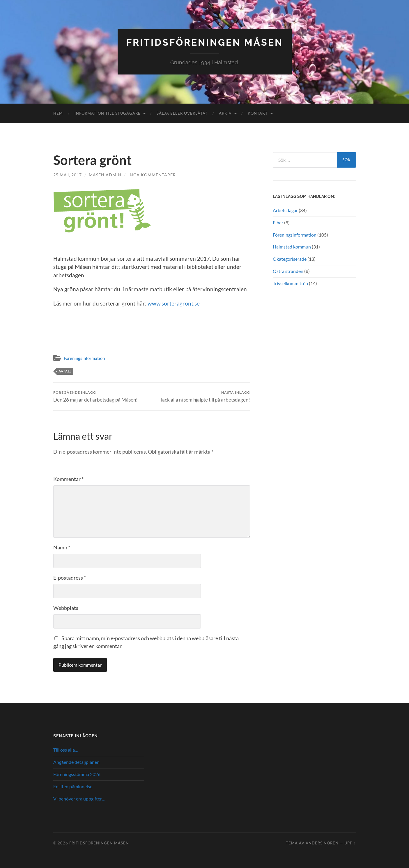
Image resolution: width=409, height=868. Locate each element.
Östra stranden (288, 271)
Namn (62, 547)
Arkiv (225, 113)
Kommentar (68, 479)
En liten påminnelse (73, 786)
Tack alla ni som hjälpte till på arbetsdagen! (205, 396)
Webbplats (66, 608)
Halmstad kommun (292, 247)
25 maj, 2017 (68, 175)
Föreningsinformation (84, 358)
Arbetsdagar (285, 210)
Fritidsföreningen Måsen (205, 42)
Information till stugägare (108, 113)
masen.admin (105, 175)
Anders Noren (322, 843)
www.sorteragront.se (174, 303)
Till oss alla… (66, 750)
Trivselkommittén (290, 283)
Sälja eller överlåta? (182, 113)
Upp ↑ (350, 843)
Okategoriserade (290, 259)
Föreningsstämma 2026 (77, 774)
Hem (58, 113)
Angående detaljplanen (76, 762)
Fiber (278, 222)
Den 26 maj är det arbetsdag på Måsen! (95, 396)
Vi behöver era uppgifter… (79, 799)
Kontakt (258, 113)
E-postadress (70, 578)
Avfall (65, 371)
